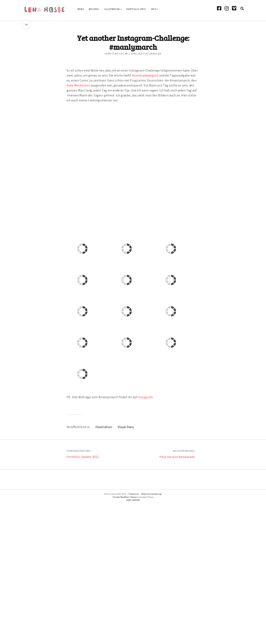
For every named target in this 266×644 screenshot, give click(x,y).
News (81, 9)
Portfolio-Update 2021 (83, 457)
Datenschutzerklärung (151, 494)
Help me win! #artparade (177, 457)
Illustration (112, 9)
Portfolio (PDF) (136, 9)
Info (154, 9)
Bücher (93, 9)
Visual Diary (126, 427)
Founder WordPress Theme (124, 497)
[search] (242, 9)
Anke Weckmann (78, 85)
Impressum (134, 494)
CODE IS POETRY (133, 500)
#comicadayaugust (145, 75)
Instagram (145, 397)
